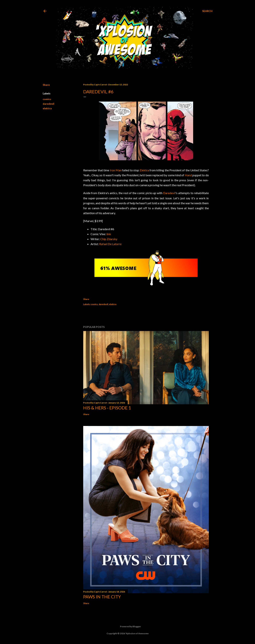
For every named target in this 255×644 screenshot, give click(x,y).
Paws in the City (102, 597)
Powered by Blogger (127, 627)
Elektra (144, 170)
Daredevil (169, 193)
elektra (47, 108)
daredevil (49, 104)
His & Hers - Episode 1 (107, 408)
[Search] (207, 11)
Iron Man (116, 170)
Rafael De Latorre (110, 244)
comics (47, 99)
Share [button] (46, 85)
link (109, 234)
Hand (188, 175)
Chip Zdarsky (109, 239)
